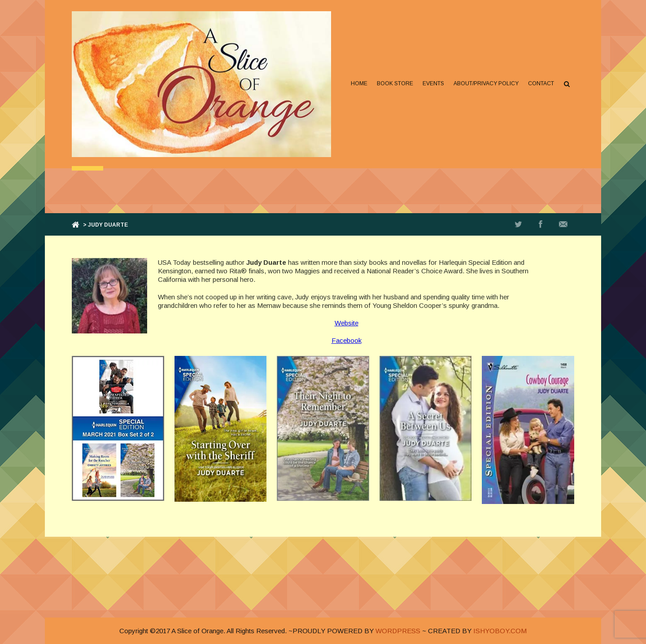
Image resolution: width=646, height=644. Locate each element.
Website (347, 323)
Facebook (347, 340)
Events (433, 83)
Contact (541, 83)
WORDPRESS (398, 631)
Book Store (395, 83)
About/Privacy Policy (486, 83)
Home (359, 83)
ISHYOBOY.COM (500, 631)
